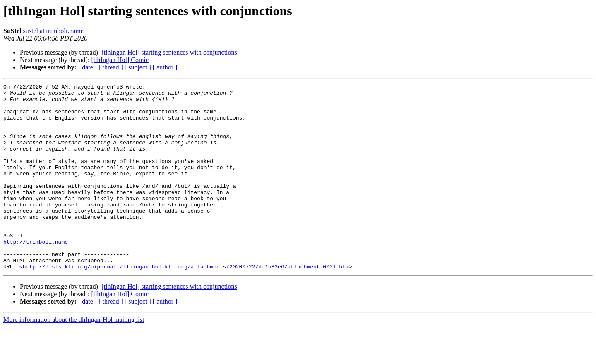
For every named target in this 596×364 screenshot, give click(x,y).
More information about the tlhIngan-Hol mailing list (74, 357)
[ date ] (88, 67)
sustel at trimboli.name (53, 31)
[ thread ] (111, 67)
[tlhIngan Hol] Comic (120, 60)
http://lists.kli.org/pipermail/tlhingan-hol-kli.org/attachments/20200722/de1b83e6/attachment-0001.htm (186, 304)
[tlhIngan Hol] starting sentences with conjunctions (169, 52)
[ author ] (165, 67)
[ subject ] (138, 67)
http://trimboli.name (36, 274)
